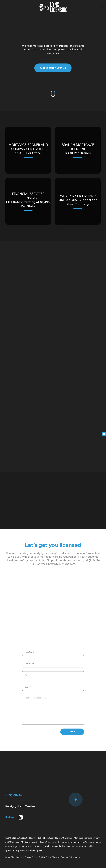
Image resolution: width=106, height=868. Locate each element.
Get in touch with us (53, 68)
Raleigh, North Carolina (20, 806)
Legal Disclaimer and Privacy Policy (21, 857)
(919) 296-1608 (9, 37)
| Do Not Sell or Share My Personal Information (59, 857)
